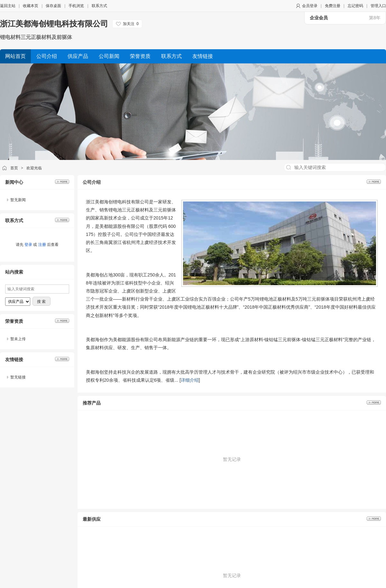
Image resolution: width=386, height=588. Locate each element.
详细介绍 (190, 380)
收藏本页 (31, 6)
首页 (14, 168)
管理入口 (378, 6)
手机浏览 (76, 6)
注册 (42, 245)
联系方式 (99, 6)
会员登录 (310, 6)
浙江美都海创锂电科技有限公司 (54, 24)
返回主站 (8, 6)
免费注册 (333, 6)
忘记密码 (355, 6)
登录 (28, 245)
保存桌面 (53, 6)
